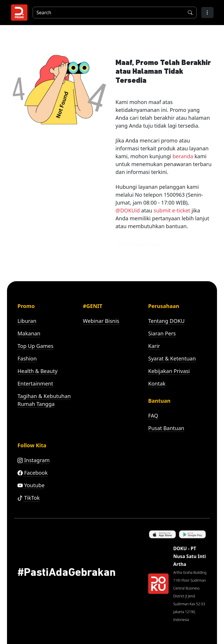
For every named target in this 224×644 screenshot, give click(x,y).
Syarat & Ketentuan (172, 358)
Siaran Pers (162, 333)
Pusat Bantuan (166, 428)
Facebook (33, 473)
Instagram (34, 460)
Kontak (157, 383)
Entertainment (35, 383)
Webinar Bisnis (101, 321)
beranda (183, 156)
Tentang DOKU (166, 321)
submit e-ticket (172, 210)
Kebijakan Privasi (169, 371)
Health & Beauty (37, 371)
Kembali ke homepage (140, 244)
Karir (154, 346)
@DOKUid (128, 210)
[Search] (107, 13)
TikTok (29, 498)
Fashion (27, 358)
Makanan (29, 333)
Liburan (27, 321)
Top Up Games (35, 346)
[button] (207, 13)
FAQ (153, 416)
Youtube (31, 485)
